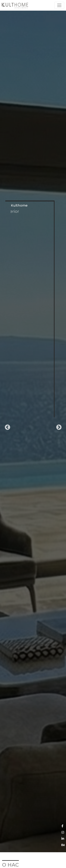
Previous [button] (6, 426)
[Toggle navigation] (59, 5)
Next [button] (58, 426)
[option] (33, 426)
